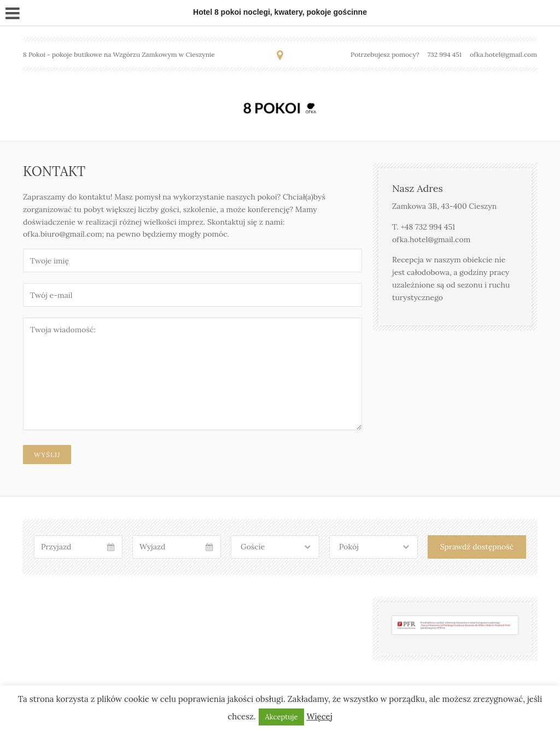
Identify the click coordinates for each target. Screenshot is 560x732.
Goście (253, 547)
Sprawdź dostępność (477, 547)
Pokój (349, 547)
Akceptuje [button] (282, 717)
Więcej (319, 716)
